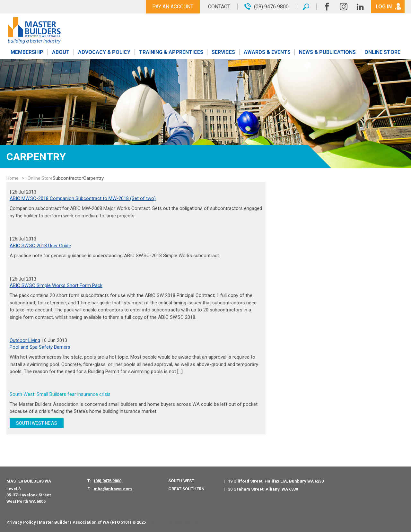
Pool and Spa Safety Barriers (40, 347)
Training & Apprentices (171, 52)
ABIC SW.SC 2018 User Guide (40, 246)
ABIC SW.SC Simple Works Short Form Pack (56, 285)
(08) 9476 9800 (108, 481)
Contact (219, 7)
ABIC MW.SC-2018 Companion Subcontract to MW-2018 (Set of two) (83, 198)
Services (223, 52)
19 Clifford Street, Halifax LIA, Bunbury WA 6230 (276, 481)
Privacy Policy (21, 522)
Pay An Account (173, 7)
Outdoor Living (25, 340)
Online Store (382, 52)
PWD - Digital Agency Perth (175, 522)
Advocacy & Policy (104, 52)
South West (181, 481)
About (61, 52)
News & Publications (327, 52)
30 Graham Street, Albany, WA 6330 (263, 489)
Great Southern (186, 489)
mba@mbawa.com (113, 489)
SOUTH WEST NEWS (37, 423)
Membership (27, 52)
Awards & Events (267, 52)
